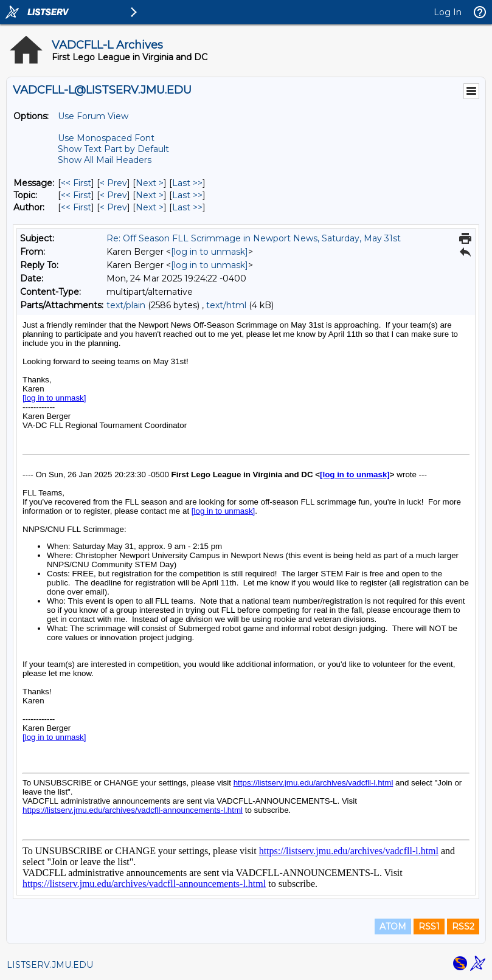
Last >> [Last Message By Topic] (187, 195)
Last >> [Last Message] (187, 183)
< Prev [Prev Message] (113, 183)
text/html (226, 305)
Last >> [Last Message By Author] (187, 207)
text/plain (126, 305)
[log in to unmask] (210, 252)
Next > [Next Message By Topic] (150, 195)
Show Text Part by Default (113, 149)
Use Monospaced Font (106, 138)
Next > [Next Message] (150, 183)
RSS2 (463, 927)
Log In (448, 12)
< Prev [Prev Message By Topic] (113, 195)
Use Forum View (93, 116)
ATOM (393, 927)
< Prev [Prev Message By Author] (113, 207)
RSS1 (429, 927)
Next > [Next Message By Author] (150, 207)
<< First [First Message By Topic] (76, 195)
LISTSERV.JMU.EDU (50, 965)
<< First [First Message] (76, 183)
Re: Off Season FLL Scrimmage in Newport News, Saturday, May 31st (254, 238)
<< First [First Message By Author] (76, 207)
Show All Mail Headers (105, 160)
